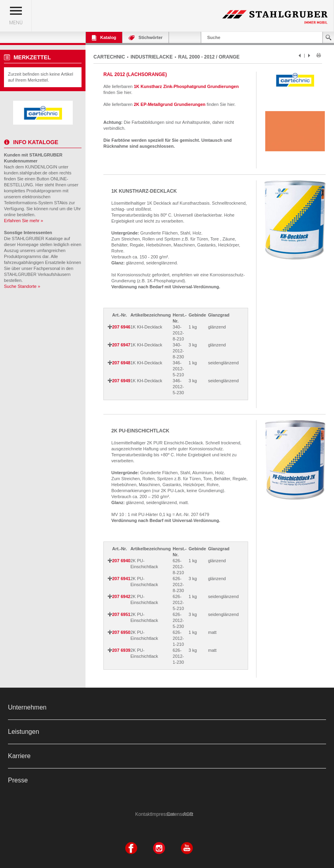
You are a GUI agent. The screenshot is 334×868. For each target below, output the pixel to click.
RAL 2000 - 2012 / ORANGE (209, 57)
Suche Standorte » (22, 286)
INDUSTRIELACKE (151, 57)
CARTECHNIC (109, 57)
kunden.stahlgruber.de (26, 173)
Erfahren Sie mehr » (23, 221)
